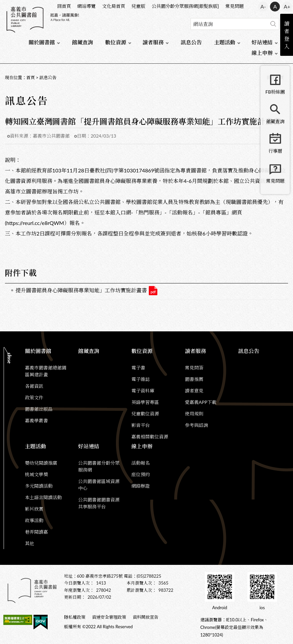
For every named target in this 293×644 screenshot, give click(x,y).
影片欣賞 (34, 509)
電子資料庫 (143, 391)
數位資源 (116, 42)
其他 (30, 543)
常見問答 (194, 368)
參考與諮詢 (196, 425)
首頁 (31, 78)
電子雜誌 (141, 379)
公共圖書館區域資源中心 (99, 485)
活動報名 (141, 463)
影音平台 (141, 425)
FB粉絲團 (275, 92)
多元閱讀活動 (39, 486)
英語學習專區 (145, 402)
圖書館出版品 (39, 409)
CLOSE (9, 358)
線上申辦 (262, 53)
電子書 (138, 368)
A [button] (275, 6)
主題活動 (225, 42)
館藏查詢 (82, 42)
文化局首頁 (114, 6)
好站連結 (262, 42)
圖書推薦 (194, 379)
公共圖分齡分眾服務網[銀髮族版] (185, 6)
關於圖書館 (42, 42)
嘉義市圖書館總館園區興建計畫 (46, 371)
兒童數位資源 (145, 414)
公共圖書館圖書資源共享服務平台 (99, 503)
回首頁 (64, 6)
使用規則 (194, 414)
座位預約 (141, 474)
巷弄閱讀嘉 (36, 532)
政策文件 (34, 398)
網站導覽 (86, 6)
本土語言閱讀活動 (43, 497)
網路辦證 (141, 486)
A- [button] (263, 6)
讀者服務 (153, 42)
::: (4, 5)
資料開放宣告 (146, 617)
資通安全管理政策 (109, 617)
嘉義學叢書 (36, 421)
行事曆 (275, 151)
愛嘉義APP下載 (201, 402)
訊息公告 (191, 42)
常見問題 (235, 6)
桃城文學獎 (36, 474)
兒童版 (138, 6)
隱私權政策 (75, 617)
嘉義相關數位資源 (150, 437)
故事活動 (34, 520)
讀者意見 (194, 391)
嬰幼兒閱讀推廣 (41, 463)
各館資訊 (34, 386)
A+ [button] (287, 6)
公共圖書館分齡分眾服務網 (99, 466)
